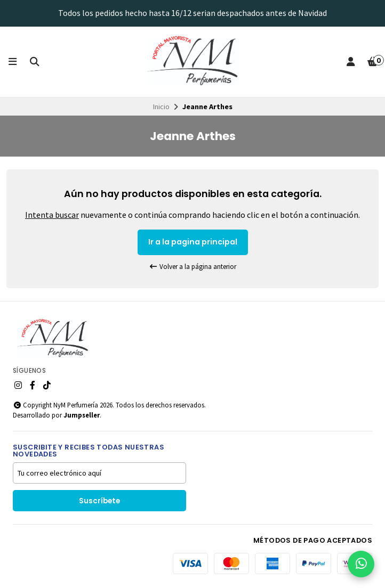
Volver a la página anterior (192, 267)
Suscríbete (99, 501)
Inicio (161, 107)
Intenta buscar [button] (52, 215)
